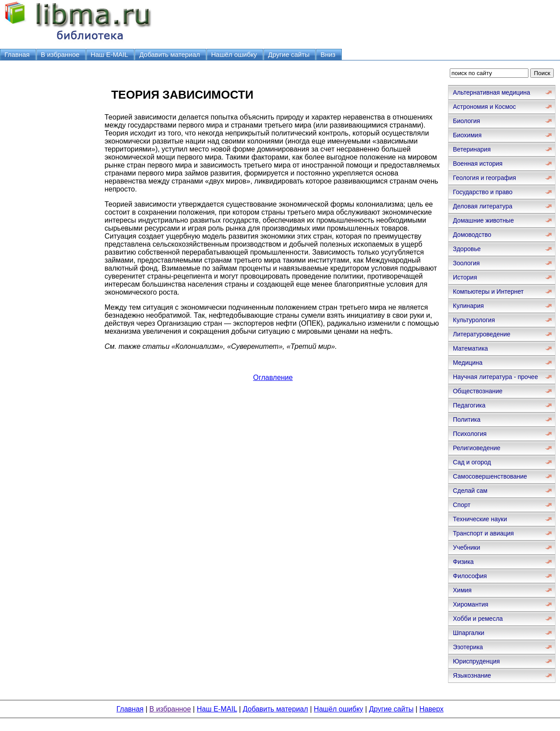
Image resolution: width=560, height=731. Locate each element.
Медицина (468, 363)
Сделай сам (470, 491)
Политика (467, 419)
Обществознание (478, 391)
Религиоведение (477, 448)
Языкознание (472, 675)
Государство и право (483, 192)
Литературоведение (482, 334)
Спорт (462, 505)
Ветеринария (472, 149)
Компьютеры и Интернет (488, 292)
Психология (470, 434)
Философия (470, 576)
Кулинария (468, 306)
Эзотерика (468, 647)
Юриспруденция (476, 661)
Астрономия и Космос (484, 107)
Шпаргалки (469, 633)
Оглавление (273, 377)
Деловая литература (483, 206)
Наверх (432, 709)
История (465, 277)
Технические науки (480, 519)
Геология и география (484, 178)
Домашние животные (483, 220)
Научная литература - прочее (495, 377)
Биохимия (467, 135)
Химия (462, 590)
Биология (466, 121)
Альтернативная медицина (492, 92)
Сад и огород (472, 462)
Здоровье (467, 249)
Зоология (466, 263)
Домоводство (472, 235)
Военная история (478, 164)
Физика (463, 562)
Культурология (474, 320)
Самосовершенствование (490, 476)
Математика (470, 348)
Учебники (466, 547)
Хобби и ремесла (478, 619)
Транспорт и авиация (483, 533)
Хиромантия (471, 604)
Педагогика (469, 405)
